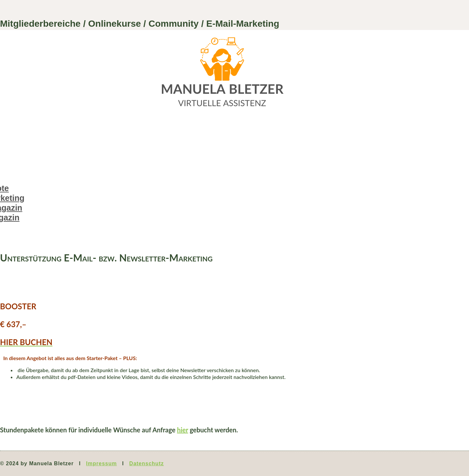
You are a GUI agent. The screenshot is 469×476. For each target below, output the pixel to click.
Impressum (101, 463)
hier (182, 430)
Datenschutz (147, 463)
